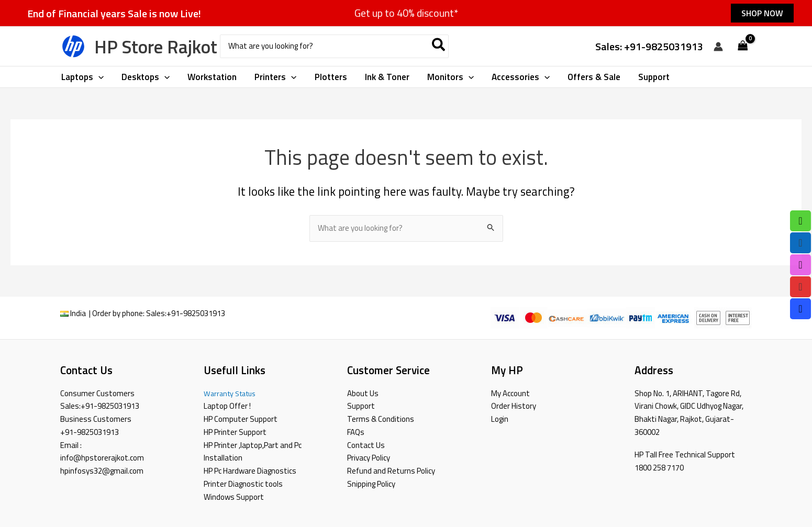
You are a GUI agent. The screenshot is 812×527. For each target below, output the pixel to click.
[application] (98, 77)
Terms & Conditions (381, 419)
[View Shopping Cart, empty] (743, 46)
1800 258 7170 (659, 468)
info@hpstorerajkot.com (102, 458)
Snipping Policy (371, 484)
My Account (510, 393)
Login (500, 419)
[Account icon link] (718, 47)
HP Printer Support (235, 432)
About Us (363, 393)
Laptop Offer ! (227, 406)
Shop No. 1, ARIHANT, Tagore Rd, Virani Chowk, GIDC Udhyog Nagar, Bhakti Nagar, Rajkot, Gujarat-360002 (689, 413)
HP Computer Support (241, 419)
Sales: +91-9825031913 (649, 46)
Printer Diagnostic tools (243, 484)
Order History (514, 406)
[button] (762, 13)
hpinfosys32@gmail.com (102, 471)
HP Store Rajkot (156, 47)
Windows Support (234, 497)
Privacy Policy (369, 458)
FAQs (356, 432)
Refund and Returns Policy (391, 471)
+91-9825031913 (196, 313)
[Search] (439, 46)
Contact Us (366, 445)
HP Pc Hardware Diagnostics (250, 471)
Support (361, 406)
